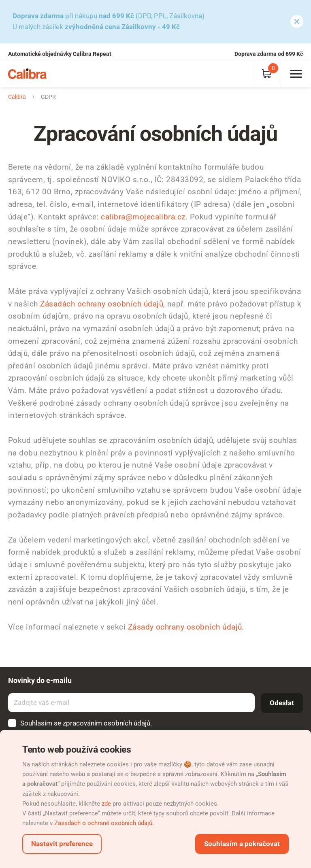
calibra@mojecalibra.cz (143, 217)
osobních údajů (127, 723)
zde (106, 804)
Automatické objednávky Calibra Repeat (60, 54)
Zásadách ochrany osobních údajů (102, 304)
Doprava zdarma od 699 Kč (269, 54)
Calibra (17, 97)
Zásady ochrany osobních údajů (185, 627)
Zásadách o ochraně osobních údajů (103, 823)
